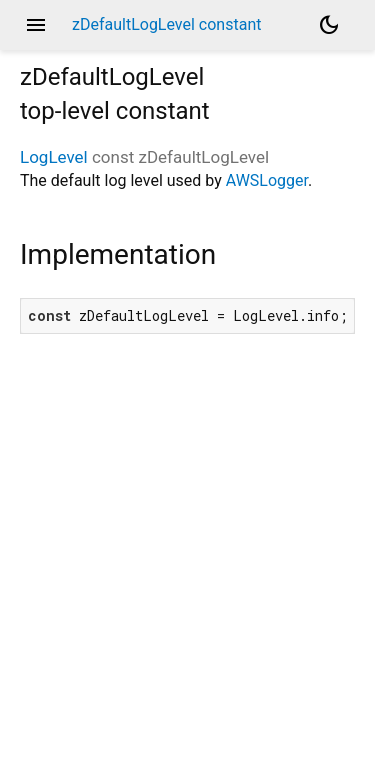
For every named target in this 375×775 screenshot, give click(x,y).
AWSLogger (267, 180)
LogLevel (54, 157)
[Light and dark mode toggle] (329, 25)
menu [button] (36, 25)
